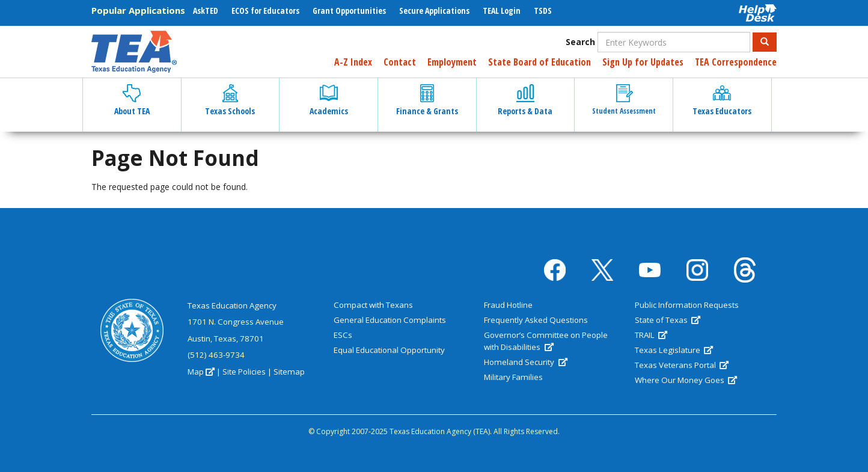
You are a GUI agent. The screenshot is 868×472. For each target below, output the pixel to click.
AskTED (206, 11)
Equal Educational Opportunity (389, 350)
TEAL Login (502, 11)
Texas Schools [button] (230, 100)
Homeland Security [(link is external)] (525, 362)
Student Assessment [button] (624, 100)
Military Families (513, 377)
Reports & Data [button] (525, 100)
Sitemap (289, 372)
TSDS (543, 11)
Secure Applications (434, 11)
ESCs (343, 335)
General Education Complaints (390, 320)
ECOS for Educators (265, 11)
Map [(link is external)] (201, 372)
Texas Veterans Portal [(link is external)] (682, 365)
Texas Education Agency (232, 305)
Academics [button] (329, 100)
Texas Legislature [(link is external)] (674, 350)
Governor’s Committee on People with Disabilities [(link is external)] (546, 341)
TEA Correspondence (736, 62)
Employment (452, 62)
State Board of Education (539, 62)
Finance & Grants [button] (427, 100)
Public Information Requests (687, 305)
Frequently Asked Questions (536, 320)
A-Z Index (353, 62)
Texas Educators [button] (722, 100)
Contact (400, 62)
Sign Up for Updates (643, 62)
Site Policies (244, 372)
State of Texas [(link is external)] (668, 320)
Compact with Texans (373, 305)
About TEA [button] (132, 100)
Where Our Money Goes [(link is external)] (686, 380)
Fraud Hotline (508, 305)
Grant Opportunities (349, 11)
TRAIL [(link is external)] (651, 335)
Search (580, 42)
